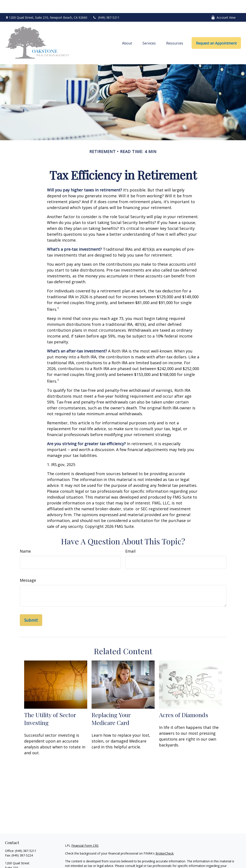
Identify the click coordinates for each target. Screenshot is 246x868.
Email (130, 538)
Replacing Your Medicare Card (111, 706)
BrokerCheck (165, 840)
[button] (127, 30)
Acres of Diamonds (184, 702)
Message (28, 567)
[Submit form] (31, 607)
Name (25, 538)
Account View (223, 4)
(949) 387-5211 (106, 4)
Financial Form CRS (85, 833)
